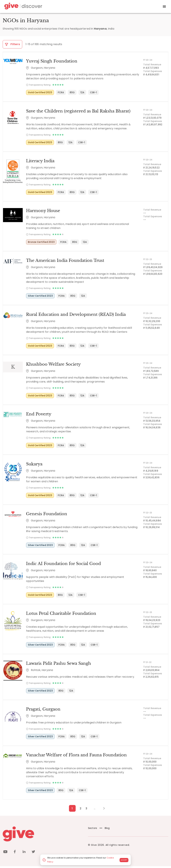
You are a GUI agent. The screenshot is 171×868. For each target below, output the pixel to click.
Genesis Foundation (46, 515)
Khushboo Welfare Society (53, 365)
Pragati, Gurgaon (43, 711)
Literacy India (40, 161)
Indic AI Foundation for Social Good (63, 565)
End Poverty (38, 415)
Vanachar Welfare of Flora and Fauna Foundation (76, 757)
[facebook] (15, 854)
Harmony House (43, 211)
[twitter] (33, 854)
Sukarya (34, 465)
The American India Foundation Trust (65, 261)
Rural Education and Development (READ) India (76, 315)
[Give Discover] (23, 7)
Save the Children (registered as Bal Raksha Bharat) (78, 111)
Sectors (93, 830)
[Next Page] (102, 810)
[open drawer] (164, 7)
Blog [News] (105, 830)
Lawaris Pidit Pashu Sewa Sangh (58, 665)
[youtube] (5, 854)
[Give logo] (43, 836)
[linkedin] (24, 854)
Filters (12, 44)
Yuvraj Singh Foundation (51, 61)
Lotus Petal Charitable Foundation (61, 615)
